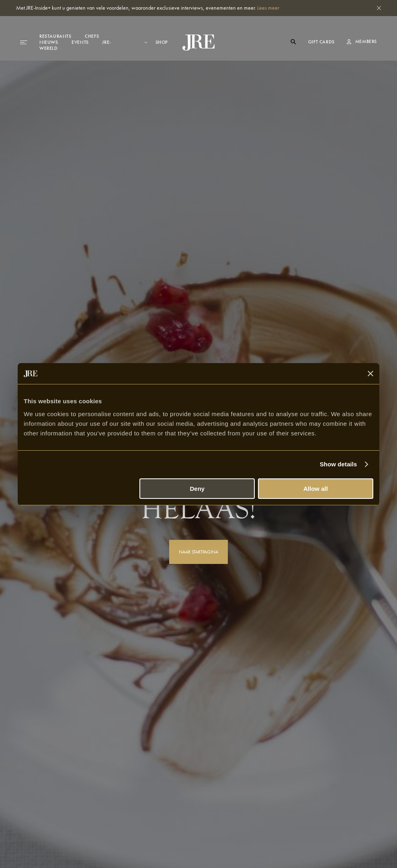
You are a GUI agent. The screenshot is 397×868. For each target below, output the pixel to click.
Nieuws (49, 42)
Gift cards (321, 42)
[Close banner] (370, 374)
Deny (197, 489)
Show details (339, 464)
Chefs (92, 36)
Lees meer (268, 8)
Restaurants (55, 36)
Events (80, 42)
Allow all (316, 489)
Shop (162, 42)
